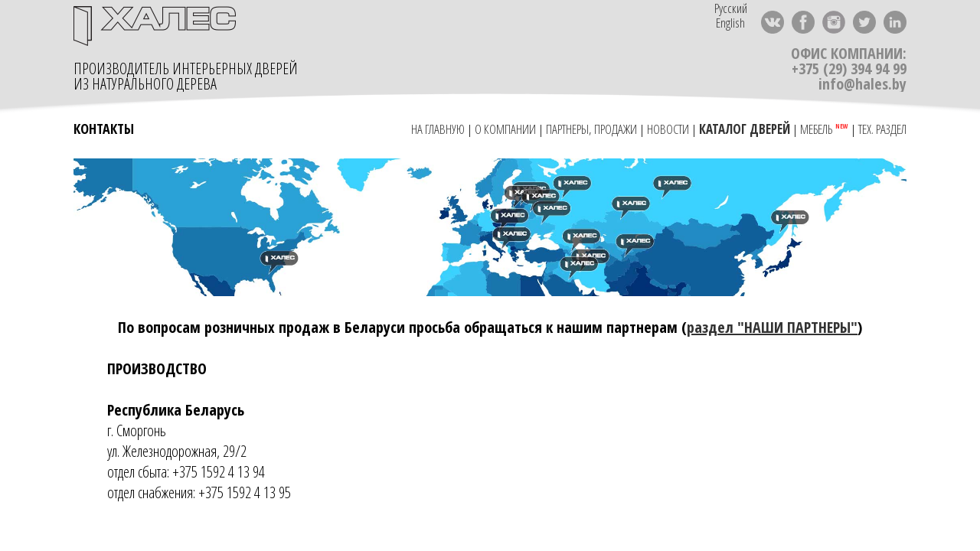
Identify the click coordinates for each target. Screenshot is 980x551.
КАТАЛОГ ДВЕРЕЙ (745, 129)
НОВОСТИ (668, 129)
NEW (842, 126)
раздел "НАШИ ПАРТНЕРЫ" (772, 327)
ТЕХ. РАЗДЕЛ (882, 129)
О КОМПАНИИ (505, 129)
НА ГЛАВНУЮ (436, 129)
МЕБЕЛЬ (818, 129)
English (730, 23)
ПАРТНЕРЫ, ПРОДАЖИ (591, 129)
